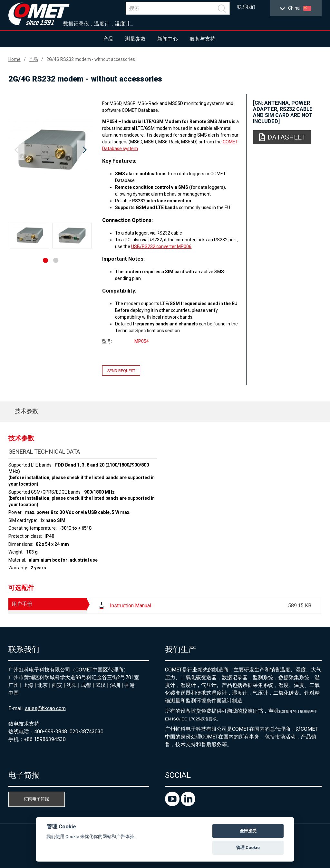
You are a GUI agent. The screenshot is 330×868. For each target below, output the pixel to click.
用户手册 (22, 604)
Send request (121, 370)
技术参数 (26, 411)
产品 (108, 39)
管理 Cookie (248, 848)
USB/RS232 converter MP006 (161, 246)
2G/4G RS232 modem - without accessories (91, 59)
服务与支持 (202, 39)
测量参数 (135, 39)
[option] (51, 150)
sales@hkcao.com (45, 708)
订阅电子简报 (36, 799)
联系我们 (246, 7)
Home (15, 59)
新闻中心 (168, 39)
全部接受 (248, 831)
